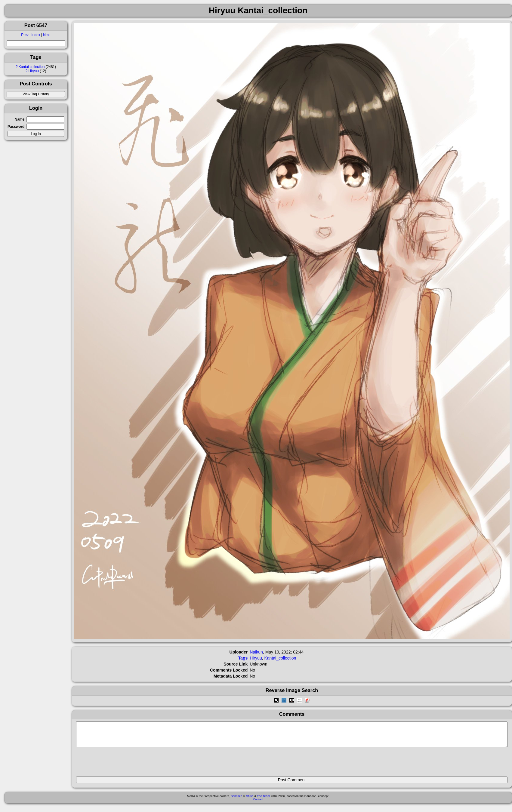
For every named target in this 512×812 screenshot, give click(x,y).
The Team (263, 800)
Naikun (256, 652)
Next (47, 35)
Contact (258, 804)
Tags (243, 658)
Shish (250, 800)
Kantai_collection (280, 658)
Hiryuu (34, 71)
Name (20, 119)
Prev (25, 35)
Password (16, 127)
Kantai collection (32, 67)
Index (36, 35)
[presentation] (122, 764)
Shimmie (236, 800)
